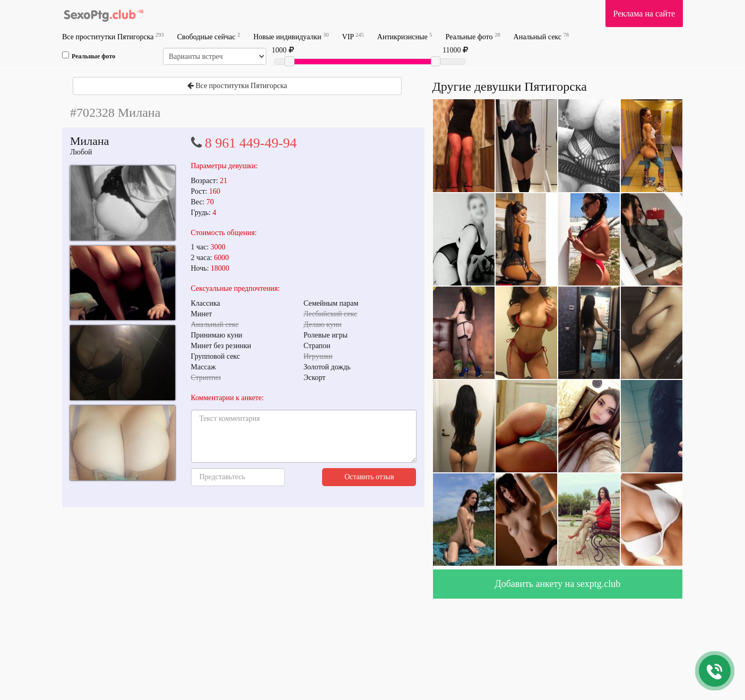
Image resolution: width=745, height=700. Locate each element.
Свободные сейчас (209, 36)
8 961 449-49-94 (251, 143)
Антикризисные (405, 36)
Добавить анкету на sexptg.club (557, 584)
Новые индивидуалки (291, 36)
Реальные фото (473, 36)
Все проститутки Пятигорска (113, 36)
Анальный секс (541, 36)
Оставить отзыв (369, 477)
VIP (353, 36)
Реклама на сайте (644, 14)
